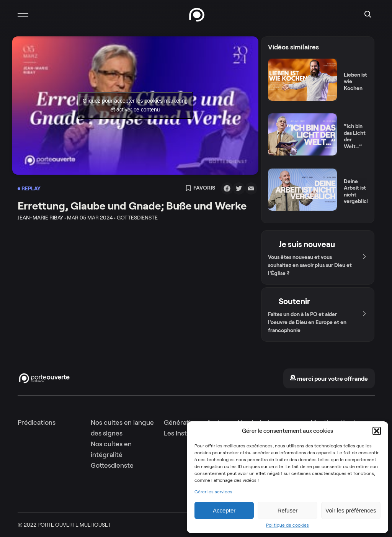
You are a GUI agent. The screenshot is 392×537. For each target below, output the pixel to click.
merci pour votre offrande (329, 379)
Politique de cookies (287, 525)
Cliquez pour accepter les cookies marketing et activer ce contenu (135, 105)
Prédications (37, 422)
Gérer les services (213, 492)
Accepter (224, 510)
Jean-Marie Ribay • (42, 218)
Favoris (200, 188)
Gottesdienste (112, 465)
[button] (377, 431)
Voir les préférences (351, 510)
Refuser (288, 510)
